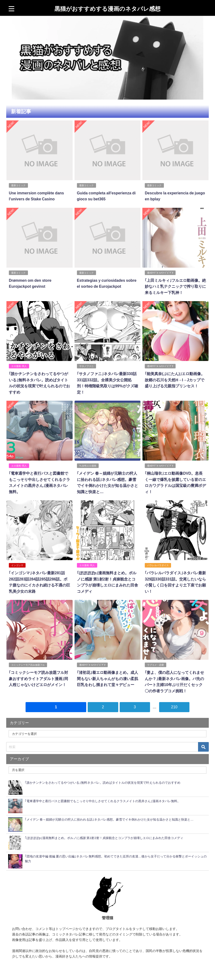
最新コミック (18, 185)
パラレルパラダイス (158, 565)
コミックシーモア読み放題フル (28, 665)
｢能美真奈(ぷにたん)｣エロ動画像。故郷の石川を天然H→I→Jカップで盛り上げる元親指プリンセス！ (175, 380)
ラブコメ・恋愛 (156, 665)
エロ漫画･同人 (19, 366)
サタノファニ (86, 366)
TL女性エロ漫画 (88, 466)
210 (174, 707)
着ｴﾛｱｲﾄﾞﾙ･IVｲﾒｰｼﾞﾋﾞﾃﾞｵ (160, 273)
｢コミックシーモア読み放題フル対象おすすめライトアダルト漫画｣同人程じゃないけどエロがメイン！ (38, 679)
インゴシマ (17, 565)
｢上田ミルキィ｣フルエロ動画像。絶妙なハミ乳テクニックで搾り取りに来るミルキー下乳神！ (175, 286)
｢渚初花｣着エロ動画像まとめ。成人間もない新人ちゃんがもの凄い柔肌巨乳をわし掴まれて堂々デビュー (107, 679)
